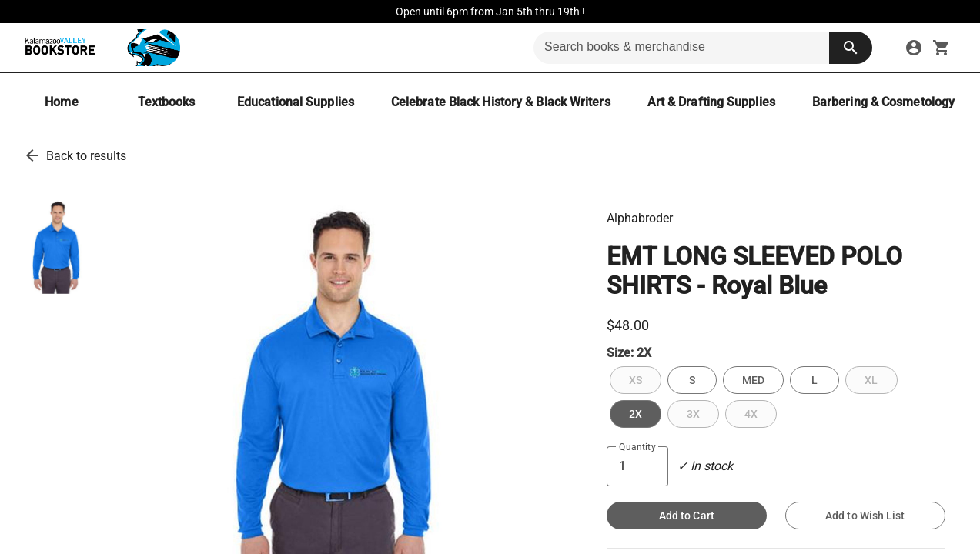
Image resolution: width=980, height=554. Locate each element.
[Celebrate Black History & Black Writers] (501, 102)
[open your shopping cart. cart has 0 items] (942, 48)
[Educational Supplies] (296, 102)
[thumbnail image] (57, 246)
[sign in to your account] (914, 48)
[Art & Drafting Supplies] (711, 102)
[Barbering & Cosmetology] (883, 102)
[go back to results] (32, 155)
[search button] (851, 48)
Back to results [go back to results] (86, 156)
